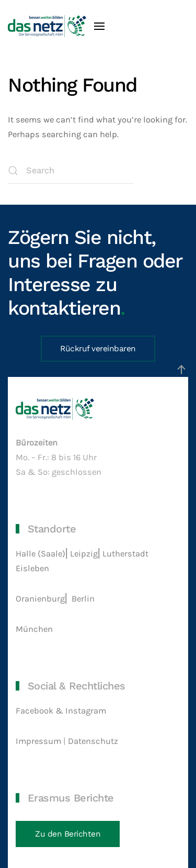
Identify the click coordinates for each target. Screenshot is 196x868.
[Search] (71, 171)
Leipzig (84, 554)
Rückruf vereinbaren (98, 349)
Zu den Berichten (68, 834)
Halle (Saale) (41, 554)
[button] (99, 26)
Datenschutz (94, 741)
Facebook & (41, 711)
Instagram (86, 711)
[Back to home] (47, 26)
